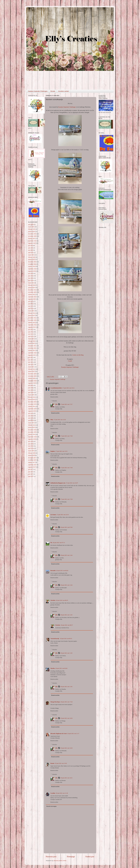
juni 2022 (31, 332)
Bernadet (53, 570)
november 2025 (32, 236)
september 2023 (32, 297)
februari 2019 (32, 425)
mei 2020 (31, 390)
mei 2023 (31, 306)
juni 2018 (31, 444)
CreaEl (70, 361)
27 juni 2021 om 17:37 (66, 404)
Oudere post (90, 857)
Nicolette (53, 600)
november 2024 (32, 264)
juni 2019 (31, 416)
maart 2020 (31, 395)
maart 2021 (31, 367)
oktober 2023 (32, 294)
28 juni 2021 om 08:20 (62, 570)
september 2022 (32, 325)
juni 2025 (31, 248)
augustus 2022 (32, 327)
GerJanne (53, 515)
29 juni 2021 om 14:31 (66, 778)
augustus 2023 (32, 299)
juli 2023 (31, 301)
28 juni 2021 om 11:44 (66, 555)
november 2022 (32, 320)
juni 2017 (31, 472)
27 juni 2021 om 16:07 (72, 483)
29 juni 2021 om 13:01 (61, 763)
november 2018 (32, 432)
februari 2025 (32, 257)
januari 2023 (31, 315)
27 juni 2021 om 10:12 (68, 388)
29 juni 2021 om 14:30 (66, 718)
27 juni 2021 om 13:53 (61, 451)
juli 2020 (31, 385)
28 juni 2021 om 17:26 (66, 702)
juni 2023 (31, 304)
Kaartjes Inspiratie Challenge (58, 379)
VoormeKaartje (55, 639)
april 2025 (31, 252)
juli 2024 (31, 273)
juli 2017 (31, 469)
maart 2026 (31, 227)
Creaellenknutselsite (56, 388)
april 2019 (31, 420)
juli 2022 (31, 329)
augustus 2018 (32, 439)
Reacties (55, 401)
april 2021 (31, 364)
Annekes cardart (63, 91)
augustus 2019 (32, 411)
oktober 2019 (32, 406)
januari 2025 (31, 259)
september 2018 (32, 437)
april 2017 (31, 476)
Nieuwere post (51, 857)
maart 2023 (31, 311)
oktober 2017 (32, 462)
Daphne (53, 451)
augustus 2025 (32, 243)
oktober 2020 (32, 378)
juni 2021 (31, 360)
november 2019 (32, 404)
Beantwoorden (54, 397)
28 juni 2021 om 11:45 (66, 615)
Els (51, 543)
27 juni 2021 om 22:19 (63, 515)
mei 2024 (31, 278)
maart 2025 (31, 255)
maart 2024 (31, 283)
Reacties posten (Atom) (60, 861)
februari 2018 (32, 453)
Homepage (71, 857)
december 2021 (32, 346)
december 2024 (32, 262)
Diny (52, 420)
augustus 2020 (32, 383)
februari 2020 (32, 397)
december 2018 (32, 430)
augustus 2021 (32, 355)
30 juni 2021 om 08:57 (67, 625)
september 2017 (32, 465)
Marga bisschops (55, 702)
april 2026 (31, 224)
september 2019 (32, 409)
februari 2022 (32, 341)
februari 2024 (32, 285)
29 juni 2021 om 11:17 (73, 733)
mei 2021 (31, 362)
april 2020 (31, 392)
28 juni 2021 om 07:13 (59, 543)
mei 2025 (31, 250)
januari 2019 (31, 427)
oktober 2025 (32, 238)
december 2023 (32, 290)
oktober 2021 (32, 350)
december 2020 (32, 374)
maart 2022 (31, 339)
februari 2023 (32, 313)
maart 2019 (31, 423)
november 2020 (32, 376)
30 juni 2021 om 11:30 (62, 793)
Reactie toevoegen (51, 806)
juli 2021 (31, 357)
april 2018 (31, 448)
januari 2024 (31, 287)
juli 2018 (31, 441)
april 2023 (31, 308)
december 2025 (32, 234)
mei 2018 (31, 446)
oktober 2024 (32, 266)
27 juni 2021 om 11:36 (60, 420)
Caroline (53, 793)
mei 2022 (31, 334)
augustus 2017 (32, 467)
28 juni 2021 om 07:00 (66, 527)
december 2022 (32, 318)
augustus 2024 (32, 271)
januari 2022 (31, 343)
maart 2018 (31, 451)
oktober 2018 (32, 434)
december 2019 (32, 402)
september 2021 (32, 353)
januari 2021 (31, 371)
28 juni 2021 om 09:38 (61, 668)
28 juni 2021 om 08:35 (62, 600)
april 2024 (31, 280)
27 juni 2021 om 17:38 (66, 436)
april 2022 (31, 336)
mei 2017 (31, 474)
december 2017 (32, 458)
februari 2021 (32, 369)
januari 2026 (31, 231)
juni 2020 (31, 388)
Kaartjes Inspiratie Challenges (38, 91)
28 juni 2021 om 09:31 (66, 639)
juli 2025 (31, 245)
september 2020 (32, 381)
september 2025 (32, 241)
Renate (53, 91)
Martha (53, 668)
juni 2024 (31, 276)
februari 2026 (32, 229)
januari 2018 (31, 455)
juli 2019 (31, 413)
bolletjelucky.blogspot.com (58, 483)
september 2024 (32, 269)
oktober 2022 (32, 322)
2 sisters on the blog (78, 355)
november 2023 (32, 292)
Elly (56, 404)
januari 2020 (31, 399)
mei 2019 (31, 418)
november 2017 (32, 460)
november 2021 (32, 348)
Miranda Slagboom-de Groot (59, 733)
